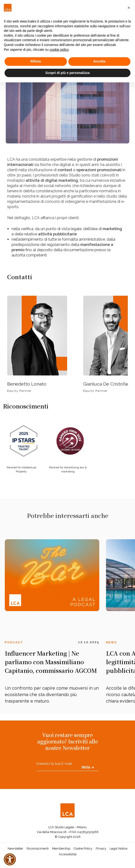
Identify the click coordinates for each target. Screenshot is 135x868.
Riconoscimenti (38, 848)
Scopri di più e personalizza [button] (67, 73)
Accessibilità (68, 854)
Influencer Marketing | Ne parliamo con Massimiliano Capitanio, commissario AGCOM (51, 662)
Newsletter (15, 848)
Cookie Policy (83, 848)
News (112, 642)
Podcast (14, 642)
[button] (129, 8)
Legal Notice (118, 848)
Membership (61, 848)
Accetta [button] (99, 61)
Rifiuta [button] (36, 61)
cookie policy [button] (59, 50)
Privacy (101, 848)
